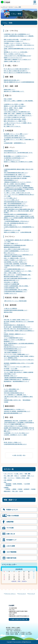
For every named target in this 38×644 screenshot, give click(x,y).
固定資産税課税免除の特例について (21, 327)
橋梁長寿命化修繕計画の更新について (13, 277)
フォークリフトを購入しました (11, 200)
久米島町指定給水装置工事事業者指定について (15, 291)
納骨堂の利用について (9, 89)
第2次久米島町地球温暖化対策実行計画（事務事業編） (17, 186)
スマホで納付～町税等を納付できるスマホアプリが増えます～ (19, 360)
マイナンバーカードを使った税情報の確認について (16, 354)
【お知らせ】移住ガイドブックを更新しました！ (16, 426)
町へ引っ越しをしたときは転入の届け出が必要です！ (17, 69)
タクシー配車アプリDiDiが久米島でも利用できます (16, 249)
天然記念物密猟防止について (11, 151)
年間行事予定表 (11, 558)
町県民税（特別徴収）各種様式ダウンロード (15, 334)
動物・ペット (31, 476)
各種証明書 (10, 522)
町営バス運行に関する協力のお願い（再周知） (15, 119)
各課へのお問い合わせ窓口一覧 (19, 619)
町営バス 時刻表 (8, 99)
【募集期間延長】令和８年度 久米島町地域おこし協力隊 (18, 421)
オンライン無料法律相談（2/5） (12, 389)
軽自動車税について (9, 341)
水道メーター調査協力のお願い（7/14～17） (15, 258)
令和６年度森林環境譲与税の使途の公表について (16, 173)
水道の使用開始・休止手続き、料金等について (15, 262)
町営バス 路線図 (18, 108)
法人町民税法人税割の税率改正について (14, 370)
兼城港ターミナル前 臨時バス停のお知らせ (15, 106)
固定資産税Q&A (8, 381)
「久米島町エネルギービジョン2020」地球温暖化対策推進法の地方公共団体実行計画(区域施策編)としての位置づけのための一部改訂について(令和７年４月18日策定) (19, 189)
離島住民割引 (7, 491)
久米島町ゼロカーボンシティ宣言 (12, 230)
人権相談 (14, 489)
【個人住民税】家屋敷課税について (12, 352)
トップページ (4, 7)
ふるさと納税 (11, 546)
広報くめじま (11, 534)
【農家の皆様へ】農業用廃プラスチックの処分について (17, 59)
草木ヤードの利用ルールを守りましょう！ (14, 54)
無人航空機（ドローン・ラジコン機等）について (16, 134)
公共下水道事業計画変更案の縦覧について (14, 269)
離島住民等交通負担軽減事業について (13, 413)
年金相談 (33, 489)
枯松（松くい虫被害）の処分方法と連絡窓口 (15, 184)
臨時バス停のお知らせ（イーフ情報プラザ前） (15, 121)
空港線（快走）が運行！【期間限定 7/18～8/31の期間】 (18, 113)
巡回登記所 (27, 489)
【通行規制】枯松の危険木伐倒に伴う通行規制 (15, 178)
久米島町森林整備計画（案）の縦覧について (15, 175)
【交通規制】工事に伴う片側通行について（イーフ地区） (18, 271)
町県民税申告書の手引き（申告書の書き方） (15, 325)
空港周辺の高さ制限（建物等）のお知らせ (14, 136)
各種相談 (6, 487)
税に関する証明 (8, 327)
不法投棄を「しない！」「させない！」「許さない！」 (17, 43)
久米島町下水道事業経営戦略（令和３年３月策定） (16, 286)
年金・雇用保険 (8, 480)
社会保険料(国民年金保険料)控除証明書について (16, 310)
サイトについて (22, 594)
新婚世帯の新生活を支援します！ (12, 80)
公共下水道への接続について (11, 243)
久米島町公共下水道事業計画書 (11, 284)
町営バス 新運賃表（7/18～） (11, 110)
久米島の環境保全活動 (26, 232)
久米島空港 (23, 476)
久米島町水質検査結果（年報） (24, 275)
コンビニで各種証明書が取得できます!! (13, 338)
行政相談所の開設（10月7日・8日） (13, 400)
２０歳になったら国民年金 (10, 308)
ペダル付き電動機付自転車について (12, 351)
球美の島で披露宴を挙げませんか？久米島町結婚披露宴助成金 (19, 82)
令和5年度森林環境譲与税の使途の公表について (15, 202)
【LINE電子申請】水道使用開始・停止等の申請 (15, 264)
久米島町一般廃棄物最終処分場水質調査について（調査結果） (19, 36)
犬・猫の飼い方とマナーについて (12, 160)
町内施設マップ (11, 540)
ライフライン (11, 478)
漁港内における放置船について (11, 232)
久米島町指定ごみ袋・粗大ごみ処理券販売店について (17, 34)
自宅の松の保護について (10, 225)
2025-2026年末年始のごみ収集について (13, 41)
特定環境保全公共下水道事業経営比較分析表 (15, 245)
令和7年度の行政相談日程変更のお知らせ (14, 393)
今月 (19, 581)
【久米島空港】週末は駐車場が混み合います (15, 138)
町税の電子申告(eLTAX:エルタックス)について (15, 347)
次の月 (24, 581)
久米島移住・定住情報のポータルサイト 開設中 (15, 435)
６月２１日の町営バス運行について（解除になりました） (18, 115)
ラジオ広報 (10, 528)
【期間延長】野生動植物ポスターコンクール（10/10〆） (18, 182)
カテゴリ (11, 7)
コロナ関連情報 (11, 552)
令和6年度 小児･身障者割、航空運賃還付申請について (17, 411)
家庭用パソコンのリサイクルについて (13, 58)
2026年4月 (19, 569)
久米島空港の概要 (8, 143)
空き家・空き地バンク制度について (12, 442)
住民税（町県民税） (18, 484)
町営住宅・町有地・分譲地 (23, 478)
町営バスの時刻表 (13, 516)
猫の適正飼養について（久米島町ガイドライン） (16, 156)
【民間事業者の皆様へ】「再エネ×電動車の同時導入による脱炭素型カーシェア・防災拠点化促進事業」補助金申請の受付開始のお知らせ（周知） (19, 218)
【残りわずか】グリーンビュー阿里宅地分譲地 (15, 301)
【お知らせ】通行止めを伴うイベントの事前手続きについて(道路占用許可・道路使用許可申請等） (18, 255)
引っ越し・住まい (19, 474)
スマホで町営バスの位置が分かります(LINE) (15, 117)
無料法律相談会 (27, 400)
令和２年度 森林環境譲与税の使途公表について (16, 223)
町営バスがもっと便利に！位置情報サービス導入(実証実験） (19, 101)
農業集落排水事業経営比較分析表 (12, 247)
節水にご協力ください (9, 253)
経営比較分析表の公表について (11, 280)
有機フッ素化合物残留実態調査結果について (15, 204)
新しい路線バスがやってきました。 (12, 126)
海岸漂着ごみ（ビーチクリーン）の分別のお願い (16, 52)
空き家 (21, 491)
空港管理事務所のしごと (20, 143)
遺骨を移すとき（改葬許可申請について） (14, 91)
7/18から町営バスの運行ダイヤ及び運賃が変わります (17, 112)
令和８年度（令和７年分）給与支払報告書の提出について (18, 329)
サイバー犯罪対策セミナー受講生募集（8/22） (15, 395)
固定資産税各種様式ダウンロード (21, 381)
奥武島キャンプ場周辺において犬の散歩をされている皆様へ (18, 162)
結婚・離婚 (28, 474)
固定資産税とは (26, 379)
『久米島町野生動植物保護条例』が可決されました (16, 221)
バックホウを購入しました (10, 198)
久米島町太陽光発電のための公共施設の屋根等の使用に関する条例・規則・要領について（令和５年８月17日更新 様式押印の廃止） (19, 211)
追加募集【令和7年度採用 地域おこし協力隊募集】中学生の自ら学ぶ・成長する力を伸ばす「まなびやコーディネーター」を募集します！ (19, 429)
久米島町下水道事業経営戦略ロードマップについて (16, 251)
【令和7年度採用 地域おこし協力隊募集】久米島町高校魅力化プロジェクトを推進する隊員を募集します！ (19, 423)
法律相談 (8, 489)
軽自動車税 (9, 485)
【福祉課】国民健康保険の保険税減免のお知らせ (16, 378)
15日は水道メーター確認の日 (11, 282)
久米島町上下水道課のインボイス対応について (15, 260)
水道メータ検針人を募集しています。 (13, 273)
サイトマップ (32, 594)
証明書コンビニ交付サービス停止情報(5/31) (15, 340)
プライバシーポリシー (10, 594)
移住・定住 (15, 491)
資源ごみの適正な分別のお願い (11, 39)
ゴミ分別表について (25, 39)
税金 (5, 482)
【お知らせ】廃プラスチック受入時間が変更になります (17, 56)
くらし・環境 (18, 7)
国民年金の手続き (8, 312)
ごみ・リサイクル (8, 474)
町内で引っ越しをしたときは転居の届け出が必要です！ (17, 73)
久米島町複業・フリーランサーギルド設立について (16, 433)
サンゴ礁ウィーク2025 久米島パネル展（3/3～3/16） (17, 193)
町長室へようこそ (12, 510)
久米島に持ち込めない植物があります (13, 207)
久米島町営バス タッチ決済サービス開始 (14, 104)
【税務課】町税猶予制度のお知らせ (12, 379)
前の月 (14, 581)
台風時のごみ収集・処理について (12, 61)
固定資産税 (9, 484)
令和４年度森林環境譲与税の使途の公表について (16, 205)
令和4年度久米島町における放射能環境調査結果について (18, 214)
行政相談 (6, 402)
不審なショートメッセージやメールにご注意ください (17, 367)
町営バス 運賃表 (8, 108)
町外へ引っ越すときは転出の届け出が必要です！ (16, 71)
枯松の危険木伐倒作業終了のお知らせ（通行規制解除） (17, 176)
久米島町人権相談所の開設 (10, 391)
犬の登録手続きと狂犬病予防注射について (14, 158)
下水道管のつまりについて (10, 293)
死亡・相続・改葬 (8, 476)
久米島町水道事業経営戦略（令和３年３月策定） (16, 290)
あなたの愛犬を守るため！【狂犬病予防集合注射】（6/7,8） (18, 153)
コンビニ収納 (14, 368)
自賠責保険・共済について (10, 376)
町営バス (17, 476)
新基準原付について (9, 336)
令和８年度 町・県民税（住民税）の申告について (16, 320)
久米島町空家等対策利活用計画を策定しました (15, 444)
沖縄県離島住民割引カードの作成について (14, 409)
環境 (5, 478)
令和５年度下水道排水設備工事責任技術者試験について (17, 278)
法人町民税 (7, 368)
